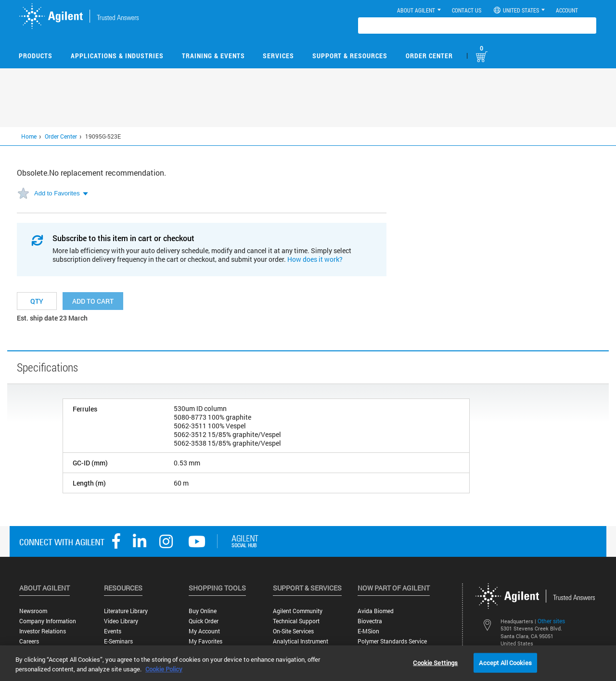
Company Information (48, 621)
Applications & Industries (117, 56)
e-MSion (368, 631)
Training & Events (213, 56)
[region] (308, 663)
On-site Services (293, 631)
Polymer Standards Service (392, 641)
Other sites (551, 621)
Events (113, 631)
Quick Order (204, 621)
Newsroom (33, 611)
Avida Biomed (376, 611)
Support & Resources (350, 56)
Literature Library (126, 611)
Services (278, 56)
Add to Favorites (57, 193)
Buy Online (203, 611)
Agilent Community (298, 611)
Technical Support (296, 621)
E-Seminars (118, 641)
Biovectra (370, 621)
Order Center (429, 56)
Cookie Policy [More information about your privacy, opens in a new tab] (164, 669)
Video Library (121, 621)
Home (29, 136)
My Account (204, 631)
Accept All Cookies (505, 662)
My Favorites (205, 641)
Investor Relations (43, 631)
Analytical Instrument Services (301, 645)
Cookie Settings (435, 662)
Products (36, 56)
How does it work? (315, 259)
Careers (29, 641)
